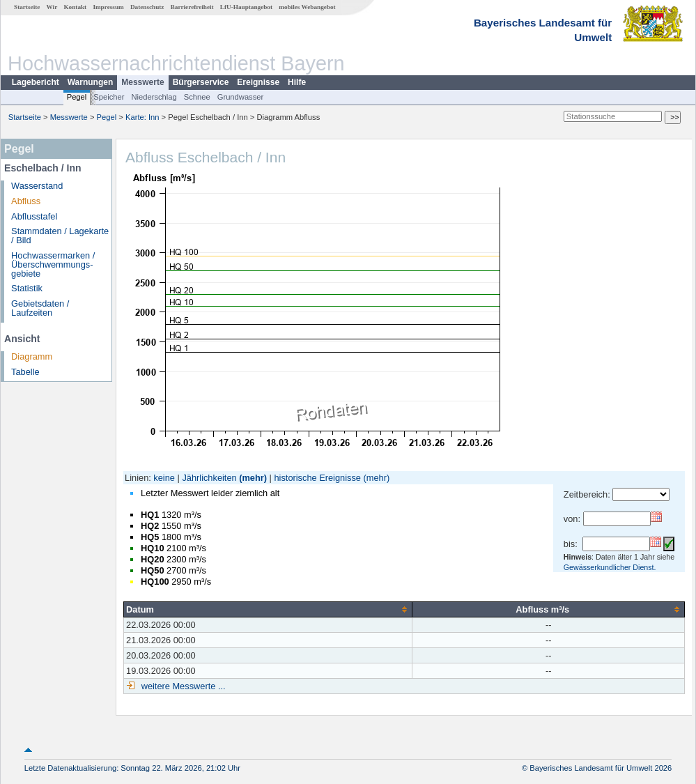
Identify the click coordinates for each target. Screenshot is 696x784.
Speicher (109, 97)
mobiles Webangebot (307, 7)
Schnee (197, 97)
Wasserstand (37, 186)
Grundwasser (241, 97)
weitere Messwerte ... (182, 686)
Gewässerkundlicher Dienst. (610, 567)
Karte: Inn (142, 117)
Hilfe (297, 82)
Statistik (27, 288)
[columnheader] (268, 609)
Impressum (108, 7)
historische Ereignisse (317, 478)
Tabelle (25, 372)
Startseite (27, 7)
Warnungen (91, 82)
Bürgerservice (201, 82)
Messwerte (142, 82)
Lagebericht (36, 82)
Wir (52, 7)
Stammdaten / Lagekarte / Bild (60, 236)
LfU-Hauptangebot (246, 7)
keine (164, 478)
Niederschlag (154, 97)
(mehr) (253, 478)
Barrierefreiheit (192, 7)
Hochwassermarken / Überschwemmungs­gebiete (53, 264)
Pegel (77, 97)
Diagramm (32, 356)
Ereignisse (258, 82)
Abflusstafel (34, 216)
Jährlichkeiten (209, 478)
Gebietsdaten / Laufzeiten (40, 308)
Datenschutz (147, 7)
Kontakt (75, 7)
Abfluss (26, 201)
